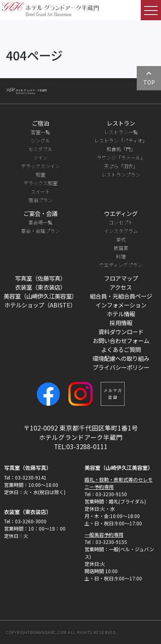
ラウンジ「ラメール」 (121, 157)
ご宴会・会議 (40, 213)
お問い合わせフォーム (121, 340)
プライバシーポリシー (121, 367)
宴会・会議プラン (40, 231)
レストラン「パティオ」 (121, 140)
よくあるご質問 (121, 349)
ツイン (40, 157)
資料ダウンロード (121, 332)
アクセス (121, 287)
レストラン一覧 (121, 132)
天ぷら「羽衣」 (121, 166)
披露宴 (121, 248)
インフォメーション (121, 305)
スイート (40, 191)
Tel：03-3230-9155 (106, 542)
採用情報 (121, 323)
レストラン (121, 123)
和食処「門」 (121, 149)
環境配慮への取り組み (121, 358)
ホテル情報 (121, 314)
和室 (40, 174)
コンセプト (121, 222)
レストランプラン (121, 174)
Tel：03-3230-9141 (25, 477)
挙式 (121, 239)
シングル (40, 140)
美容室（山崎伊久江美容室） (40, 296)
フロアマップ (121, 278)
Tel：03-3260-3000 (25, 521)
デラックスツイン (40, 166)
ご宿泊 (40, 123)
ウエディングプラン (121, 265)
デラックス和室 (40, 183)
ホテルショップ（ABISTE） (40, 305)
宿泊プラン (40, 200)
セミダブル (40, 149)
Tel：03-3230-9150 (106, 494)
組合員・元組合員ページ (121, 296)
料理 (121, 256)
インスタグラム (121, 231)
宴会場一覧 (40, 222)
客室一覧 (40, 132)
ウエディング (121, 213)
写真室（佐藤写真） (40, 278)
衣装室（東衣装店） (40, 287)
